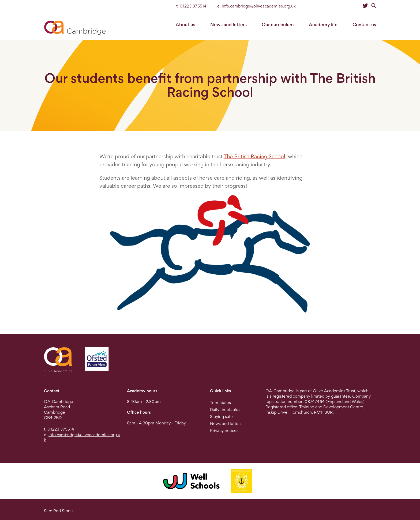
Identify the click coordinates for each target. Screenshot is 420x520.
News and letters (228, 25)
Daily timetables (225, 410)
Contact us (364, 25)
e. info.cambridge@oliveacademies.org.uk (256, 6)
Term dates (220, 403)
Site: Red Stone (58, 511)
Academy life (323, 25)
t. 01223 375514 (191, 6)
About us (185, 25)
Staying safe (221, 417)
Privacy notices (224, 430)
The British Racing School (254, 156)
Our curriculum (278, 25)
